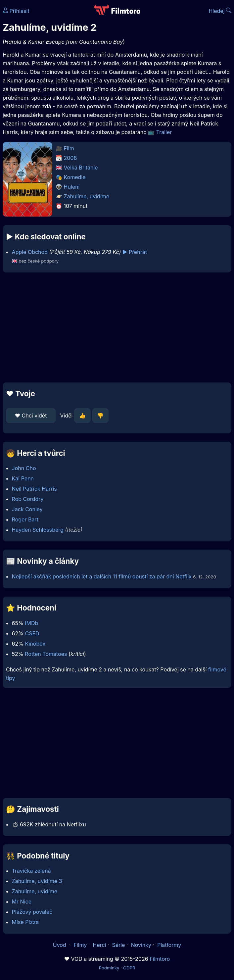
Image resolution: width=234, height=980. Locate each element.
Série (119, 945)
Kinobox (35, 644)
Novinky (141, 945)
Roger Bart (25, 519)
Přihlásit (16, 11)
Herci (99, 945)
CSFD (32, 633)
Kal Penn (23, 478)
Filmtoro (160, 959)
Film (69, 148)
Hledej (220, 11)
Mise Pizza (25, 922)
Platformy (169, 945)
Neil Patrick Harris (34, 489)
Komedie (75, 177)
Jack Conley (27, 509)
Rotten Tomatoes (46, 654)
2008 (70, 158)
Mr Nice (22, 902)
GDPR (129, 968)
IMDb (31, 623)
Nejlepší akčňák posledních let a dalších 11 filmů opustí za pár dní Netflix (102, 576)
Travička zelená (31, 871)
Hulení (72, 187)
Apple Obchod (30, 252)
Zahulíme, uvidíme (87, 196)
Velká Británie (81, 168)
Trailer (164, 132)
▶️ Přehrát (135, 252)
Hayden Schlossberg (38, 530)
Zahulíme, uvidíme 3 (37, 881)
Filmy (80, 945)
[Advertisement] (117, 327)
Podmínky (109, 968)
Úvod (60, 945)
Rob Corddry (28, 499)
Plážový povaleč (32, 912)
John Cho (24, 468)
